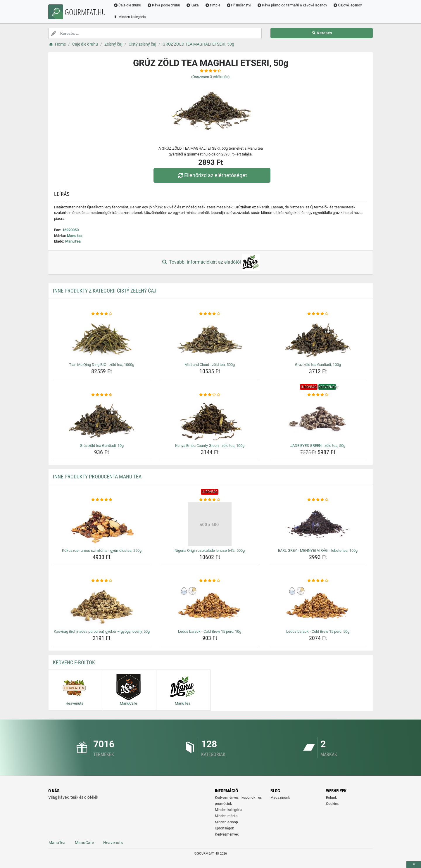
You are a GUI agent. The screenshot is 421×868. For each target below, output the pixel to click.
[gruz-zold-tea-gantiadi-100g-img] (318, 338)
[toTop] (414, 865)
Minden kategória (130, 17)
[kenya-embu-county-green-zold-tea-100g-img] (210, 419)
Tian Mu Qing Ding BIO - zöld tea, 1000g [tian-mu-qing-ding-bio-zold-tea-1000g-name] (102, 365)
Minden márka (226, 816)
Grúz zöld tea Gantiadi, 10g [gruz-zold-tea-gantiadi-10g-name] (102, 446)
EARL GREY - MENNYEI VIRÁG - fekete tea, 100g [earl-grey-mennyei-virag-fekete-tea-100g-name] (318, 550)
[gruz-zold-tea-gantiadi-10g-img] (102, 419)
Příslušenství (239, 5)
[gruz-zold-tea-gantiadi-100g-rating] (318, 314)
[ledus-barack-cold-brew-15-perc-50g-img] (318, 605)
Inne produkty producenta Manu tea (97, 477)
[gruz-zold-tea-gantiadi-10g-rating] (102, 395)
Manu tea (75, 236)
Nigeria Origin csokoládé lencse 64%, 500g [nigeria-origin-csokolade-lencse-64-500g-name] (210, 550)
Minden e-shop (226, 822)
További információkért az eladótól (210, 262)
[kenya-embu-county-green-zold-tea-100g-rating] (210, 395)
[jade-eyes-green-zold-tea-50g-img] (318, 419)
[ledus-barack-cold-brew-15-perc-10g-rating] (210, 581)
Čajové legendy (348, 5)
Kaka (193, 5)
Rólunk (331, 798)
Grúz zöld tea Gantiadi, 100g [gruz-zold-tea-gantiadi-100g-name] (318, 365)
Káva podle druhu (164, 5)
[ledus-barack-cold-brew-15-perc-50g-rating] (318, 581)
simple (213, 5)
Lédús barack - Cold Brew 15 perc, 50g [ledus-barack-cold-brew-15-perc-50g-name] (318, 631)
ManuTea (73, 241)
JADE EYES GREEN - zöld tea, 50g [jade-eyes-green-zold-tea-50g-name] (318, 446)
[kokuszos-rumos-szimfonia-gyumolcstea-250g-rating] (102, 500)
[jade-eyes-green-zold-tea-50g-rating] (318, 395)
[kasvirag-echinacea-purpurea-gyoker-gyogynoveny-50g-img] (102, 605)
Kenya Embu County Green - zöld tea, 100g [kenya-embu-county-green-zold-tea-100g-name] (210, 446)
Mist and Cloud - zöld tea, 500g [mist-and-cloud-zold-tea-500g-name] (210, 365)
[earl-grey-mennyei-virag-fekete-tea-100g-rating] (318, 500)
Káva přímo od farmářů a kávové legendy (292, 5)
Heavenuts (113, 843)
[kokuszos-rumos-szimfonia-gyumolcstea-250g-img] (102, 524)
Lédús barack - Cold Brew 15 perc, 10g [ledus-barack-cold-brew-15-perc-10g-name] (210, 631)
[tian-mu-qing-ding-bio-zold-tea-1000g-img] (102, 338)
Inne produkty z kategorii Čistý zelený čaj (105, 291)
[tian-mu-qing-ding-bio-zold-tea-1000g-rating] (102, 314)
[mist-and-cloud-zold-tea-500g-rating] (210, 314)
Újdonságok (224, 828)
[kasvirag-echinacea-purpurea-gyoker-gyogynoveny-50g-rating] (102, 581)
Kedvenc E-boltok (74, 662)
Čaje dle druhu (128, 5)
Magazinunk (280, 798)
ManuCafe (84, 843)
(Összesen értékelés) (210, 77)
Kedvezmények (227, 834)
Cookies (332, 804)
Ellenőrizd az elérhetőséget (212, 175)
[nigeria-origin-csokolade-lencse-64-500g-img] (210, 524)
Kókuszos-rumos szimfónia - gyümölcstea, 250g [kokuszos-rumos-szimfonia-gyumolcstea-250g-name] (102, 550)
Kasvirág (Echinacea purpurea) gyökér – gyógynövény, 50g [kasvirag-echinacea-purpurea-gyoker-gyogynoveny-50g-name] (102, 631)
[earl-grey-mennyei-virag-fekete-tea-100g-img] (318, 524)
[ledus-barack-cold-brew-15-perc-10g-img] (210, 605)
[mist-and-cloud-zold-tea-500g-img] (210, 338)
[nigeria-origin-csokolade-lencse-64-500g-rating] (210, 500)
